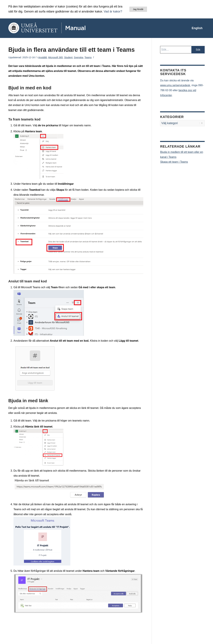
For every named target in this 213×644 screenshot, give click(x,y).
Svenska (79, 57)
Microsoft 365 (56, 57)
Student (68, 57)
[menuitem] (197, 28)
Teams (88, 57)
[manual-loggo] (57, 28)
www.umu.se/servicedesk (175, 85)
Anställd (43, 57)
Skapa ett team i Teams (174, 162)
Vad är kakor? (113, 11)
